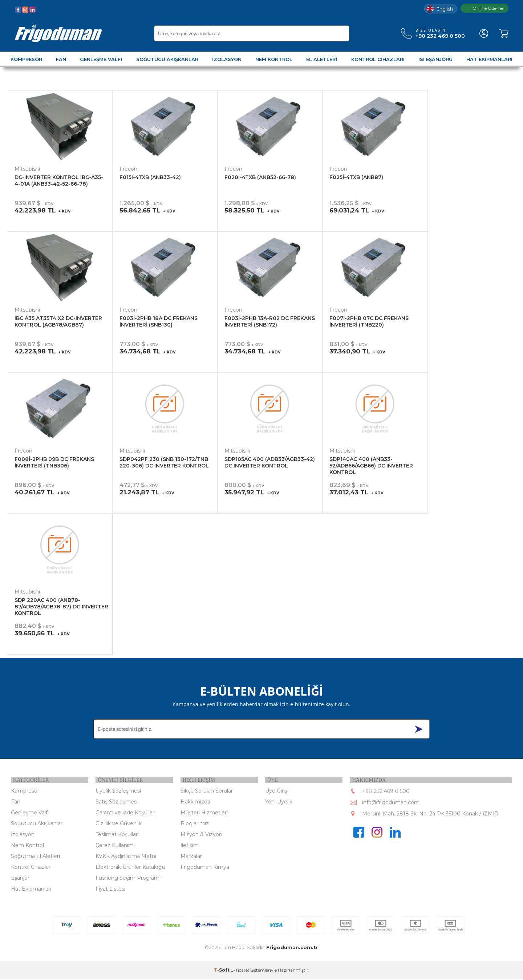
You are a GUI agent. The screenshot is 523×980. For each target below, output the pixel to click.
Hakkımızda (195, 802)
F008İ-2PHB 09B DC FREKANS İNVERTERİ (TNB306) (54, 462)
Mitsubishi (27, 169)
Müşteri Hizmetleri (204, 813)
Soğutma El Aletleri (35, 857)
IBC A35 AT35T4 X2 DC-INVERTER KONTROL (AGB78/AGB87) (58, 321)
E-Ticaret (240, 971)
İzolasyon (23, 835)
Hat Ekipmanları (31, 890)
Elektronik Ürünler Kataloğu (130, 868)
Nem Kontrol (27, 846)
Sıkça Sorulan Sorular (207, 791)
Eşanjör (20, 879)
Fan (16, 802)
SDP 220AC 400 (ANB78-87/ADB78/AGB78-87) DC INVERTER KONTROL (61, 607)
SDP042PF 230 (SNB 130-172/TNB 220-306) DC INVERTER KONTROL (164, 462)
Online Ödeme (485, 8)
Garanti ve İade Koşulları (125, 813)
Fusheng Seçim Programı (128, 879)
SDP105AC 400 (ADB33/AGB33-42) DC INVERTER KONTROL (270, 462)
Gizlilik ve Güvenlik (119, 824)
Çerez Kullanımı (115, 846)
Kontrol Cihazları (31, 868)
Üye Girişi (277, 791)
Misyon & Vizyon (201, 835)
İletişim (190, 846)
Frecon (128, 169)
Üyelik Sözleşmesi (118, 791)
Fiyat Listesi (110, 890)
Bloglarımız (195, 824)
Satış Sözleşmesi (117, 802)
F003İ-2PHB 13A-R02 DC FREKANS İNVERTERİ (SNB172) (270, 321)
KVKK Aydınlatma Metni (126, 857)
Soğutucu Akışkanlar (37, 824)
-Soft (222, 971)
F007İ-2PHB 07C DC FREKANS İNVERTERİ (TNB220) (369, 321)
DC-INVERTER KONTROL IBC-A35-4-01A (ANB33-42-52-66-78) (59, 181)
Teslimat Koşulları (117, 835)
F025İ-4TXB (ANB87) (356, 177)
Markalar (191, 857)
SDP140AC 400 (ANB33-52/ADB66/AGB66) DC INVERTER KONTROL (371, 466)
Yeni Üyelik (279, 802)
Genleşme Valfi (30, 813)
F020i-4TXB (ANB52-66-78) (260, 177)
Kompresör (25, 791)
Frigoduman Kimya (205, 868)
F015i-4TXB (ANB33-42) (150, 177)
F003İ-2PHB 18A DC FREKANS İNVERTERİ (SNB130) (159, 321)
